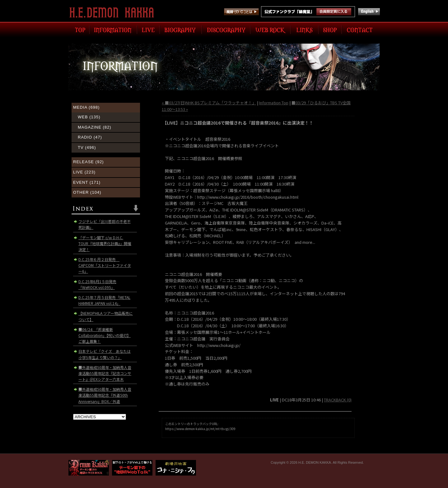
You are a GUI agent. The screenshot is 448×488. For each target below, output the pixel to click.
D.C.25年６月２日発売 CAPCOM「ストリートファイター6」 (105, 265)
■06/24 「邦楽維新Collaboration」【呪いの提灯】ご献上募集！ (105, 335)
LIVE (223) (84, 172)
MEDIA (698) (86, 107)
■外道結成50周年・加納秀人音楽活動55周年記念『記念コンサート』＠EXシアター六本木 (105, 373)
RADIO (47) (90, 137)
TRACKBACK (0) (338, 400)
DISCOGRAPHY (226, 30)
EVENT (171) (87, 182)
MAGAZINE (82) (95, 127)
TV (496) (87, 147)
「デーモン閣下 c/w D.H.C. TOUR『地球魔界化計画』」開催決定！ (105, 243)
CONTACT (361, 30)
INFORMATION (113, 30)
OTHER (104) (87, 192)
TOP (79, 30)
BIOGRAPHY (181, 30)
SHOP (330, 30)
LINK (305, 30)
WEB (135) (89, 117)
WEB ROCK (271, 30)
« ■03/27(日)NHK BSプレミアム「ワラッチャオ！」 (209, 103)
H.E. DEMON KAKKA (114, 12)
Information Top (274, 103)
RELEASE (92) (89, 162)
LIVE (149, 30)
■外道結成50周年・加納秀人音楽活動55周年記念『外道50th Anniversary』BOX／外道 (105, 395)
